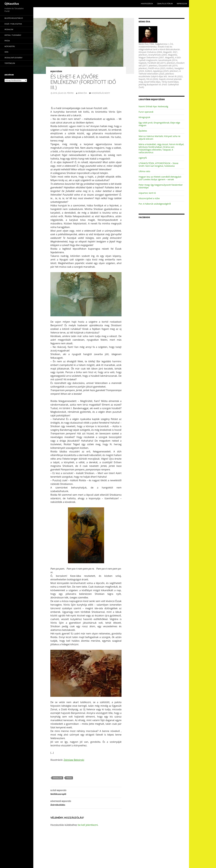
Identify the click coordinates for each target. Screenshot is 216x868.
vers (6, 52)
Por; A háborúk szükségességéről (155, 204)
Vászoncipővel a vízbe (149, 198)
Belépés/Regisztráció (14, 18)
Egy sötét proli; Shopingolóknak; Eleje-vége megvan (159, 124)
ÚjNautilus (12, 4)
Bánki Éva (82, 93)
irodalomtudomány (13, 58)
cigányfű (143, 158)
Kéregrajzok (144, 117)
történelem (10, 63)
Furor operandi (146, 112)
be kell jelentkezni (88, 825)
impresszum (182, 4)
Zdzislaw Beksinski (74, 760)
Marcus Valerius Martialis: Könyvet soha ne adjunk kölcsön (159, 138)
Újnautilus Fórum (165, 4)
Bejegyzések (56, 71)
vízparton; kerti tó (147, 193)
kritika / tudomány (13, 35)
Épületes (143, 131)
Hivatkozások (147, 4)
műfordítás (10, 46)
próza (69, 778)
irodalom (58, 778)
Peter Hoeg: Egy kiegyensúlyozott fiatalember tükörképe (161, 186)
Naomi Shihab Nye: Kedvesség (153, 106)
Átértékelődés (86, 803)
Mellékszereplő (86, 792)
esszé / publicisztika (13, 24)
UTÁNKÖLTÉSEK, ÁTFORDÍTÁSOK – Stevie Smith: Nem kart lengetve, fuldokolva (158, 165)
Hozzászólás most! (101, 93)
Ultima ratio (144, 171)
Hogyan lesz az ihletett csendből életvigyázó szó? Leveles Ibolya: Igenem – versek (160, 178)
